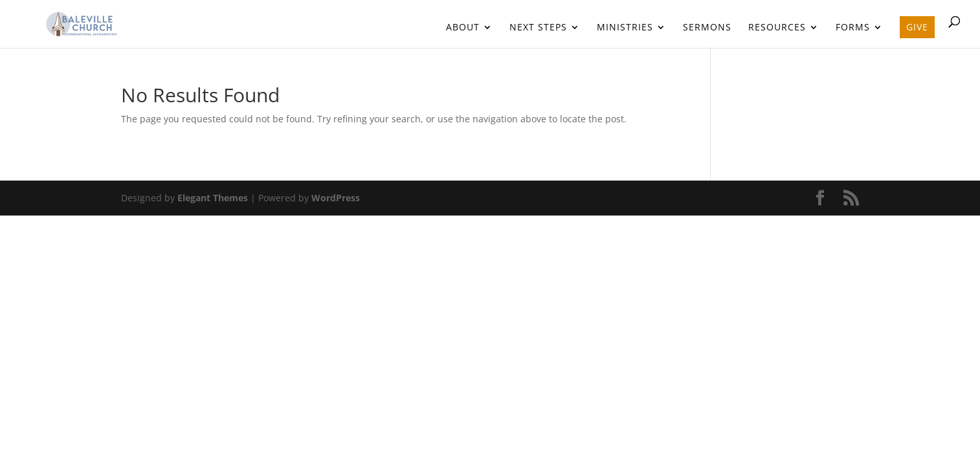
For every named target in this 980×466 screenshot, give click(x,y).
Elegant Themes (213, 198)
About (463, 28)
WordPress (336, 198)
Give (917, 27)
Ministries (625, 28)
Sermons (707, 28)
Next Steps (538, 28)
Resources (777, 28)
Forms (853, 28)
